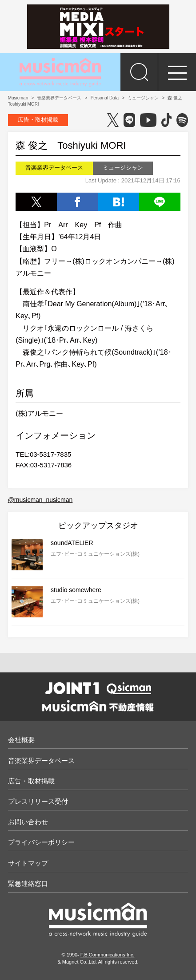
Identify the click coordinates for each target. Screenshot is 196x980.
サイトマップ (28, 863)
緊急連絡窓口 (28, 883)
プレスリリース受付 (38, 801)
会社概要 (21, 740)
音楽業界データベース (41, 761)
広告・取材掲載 (38, 120)
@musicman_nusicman (40, 500)
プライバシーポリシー (41, 842)
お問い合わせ (28, 822)
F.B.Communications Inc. (108, 955)
